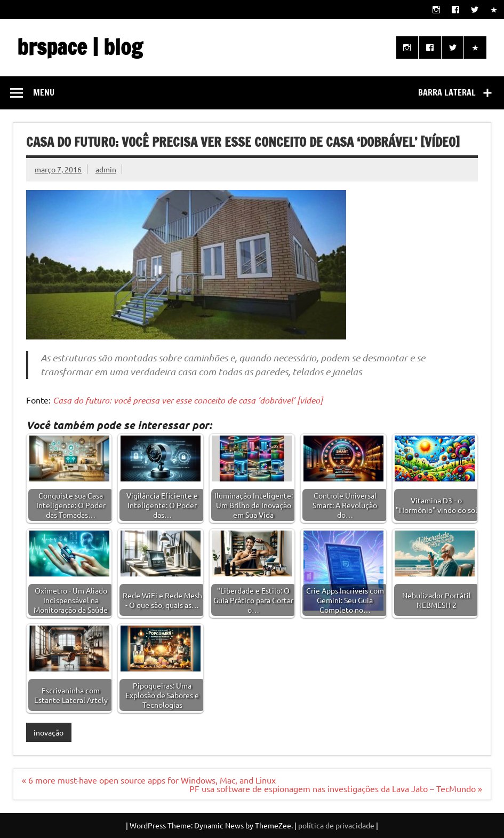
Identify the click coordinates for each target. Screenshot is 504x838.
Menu (44, 92)
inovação (49, 732)
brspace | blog (80, 47)
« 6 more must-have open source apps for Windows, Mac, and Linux (149, 780)
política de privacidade (336, 825)
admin (106, 169)
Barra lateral (447, 92)
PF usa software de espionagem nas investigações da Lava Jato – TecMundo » (336, 788)
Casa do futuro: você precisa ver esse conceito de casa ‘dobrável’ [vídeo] (188, 400)
